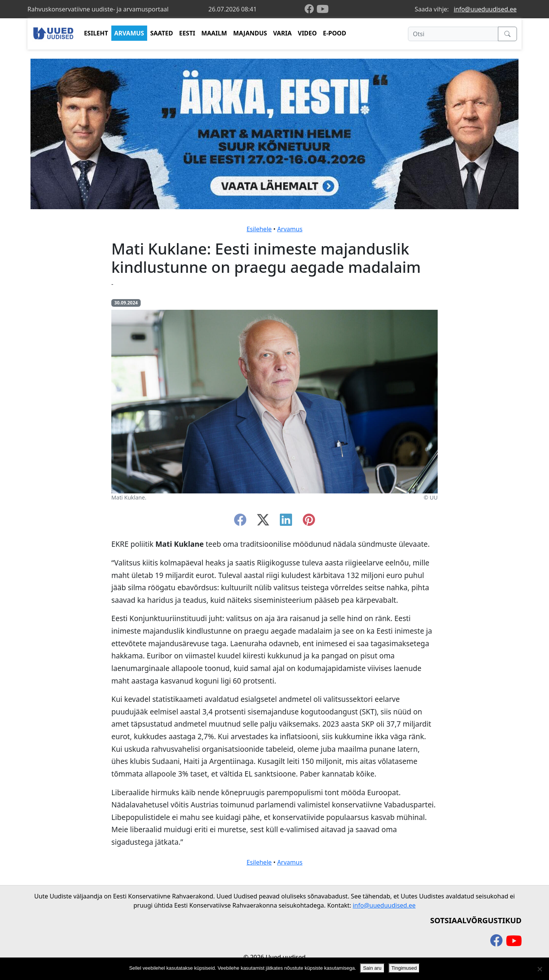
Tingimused (404, 968)
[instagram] (309, 522)
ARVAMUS (129, 33)
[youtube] (323, 9)
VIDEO (307, 33)
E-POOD (335, 33)
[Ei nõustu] (539, 969)
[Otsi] (453, 34)
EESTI (187, 33)
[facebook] (311, 9)
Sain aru (372, 968)
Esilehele (259, 229)
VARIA (282, 33)
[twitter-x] (263, 522)
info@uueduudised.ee (485, 9)
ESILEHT (96, 33)
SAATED (162, 33)
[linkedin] (286, 522)
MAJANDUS (250, 33)
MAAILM (214, 33)
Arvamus (290, 229)
